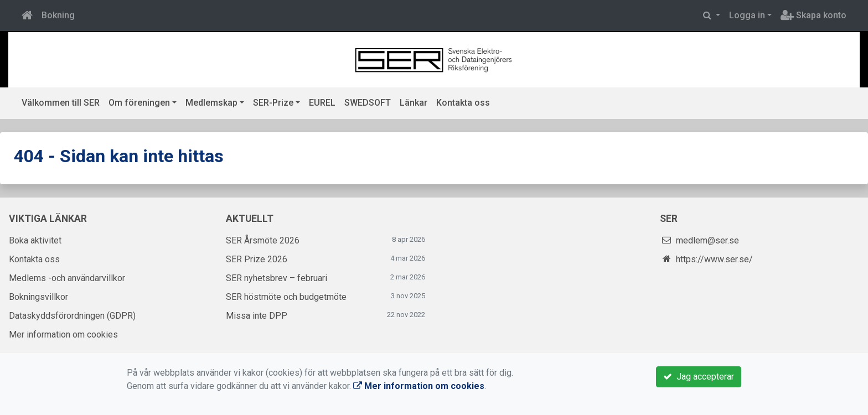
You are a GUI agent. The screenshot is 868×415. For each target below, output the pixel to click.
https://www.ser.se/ (714, 259)
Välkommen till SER (61, 103)
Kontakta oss (463, 103)
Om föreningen (139, 103)
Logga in (747, 15)
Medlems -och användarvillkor (67, 278)
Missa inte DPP (257, 316)
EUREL (322, 103)
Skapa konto (813, 15)
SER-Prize (273, 103)
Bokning (58, 15)
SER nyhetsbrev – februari (277, 278)
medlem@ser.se (707, 240)
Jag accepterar (699, 377)
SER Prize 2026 (257, 259)
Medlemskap (211, 103)
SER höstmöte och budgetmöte (286, 297)
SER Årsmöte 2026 (263, 240)
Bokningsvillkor (38, 297)
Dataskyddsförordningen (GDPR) (72, 316)
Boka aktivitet (35, 240)
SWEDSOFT (368, 103)
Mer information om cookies (63, 334)
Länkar (414, 103)
